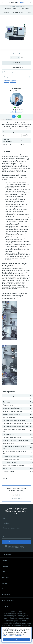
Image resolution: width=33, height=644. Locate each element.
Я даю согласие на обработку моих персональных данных (16, 547)
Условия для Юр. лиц (10, 82)
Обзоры (16, 589)
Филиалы (16, 566)
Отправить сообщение (16, 542)
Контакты (16, 606)
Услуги (16, 572)
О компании (16, 577)
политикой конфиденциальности (12, 636)
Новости (16, 583)
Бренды (16, 560)
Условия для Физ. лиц (10, 80)
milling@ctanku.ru (16, 112)
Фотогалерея (16, 595)
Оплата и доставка (16, 600)
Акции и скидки (16, 555)
